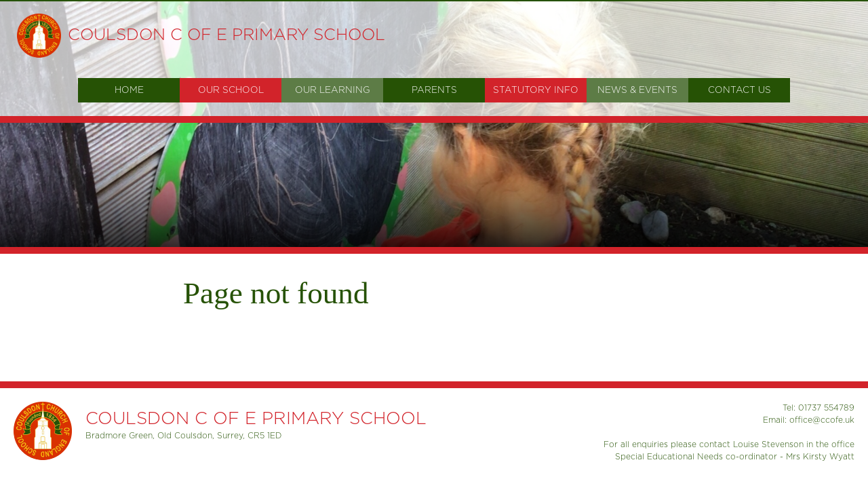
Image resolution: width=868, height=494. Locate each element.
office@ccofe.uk (822, 420)
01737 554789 (826, 408)
